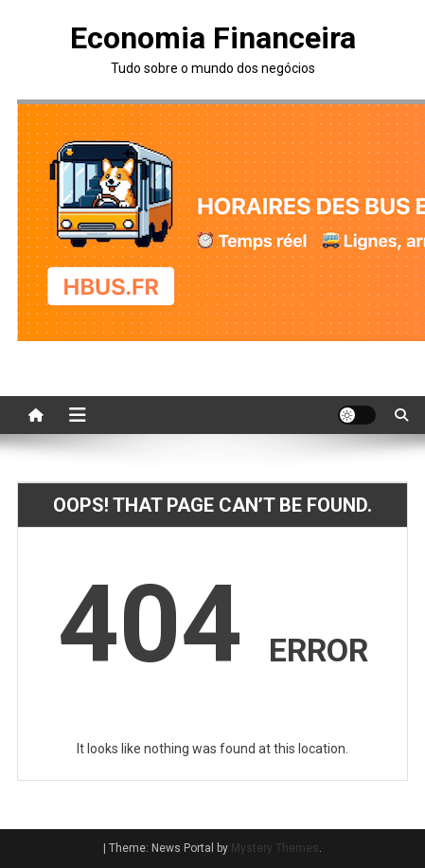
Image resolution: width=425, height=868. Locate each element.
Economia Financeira (213, 38)
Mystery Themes (275, 848)
